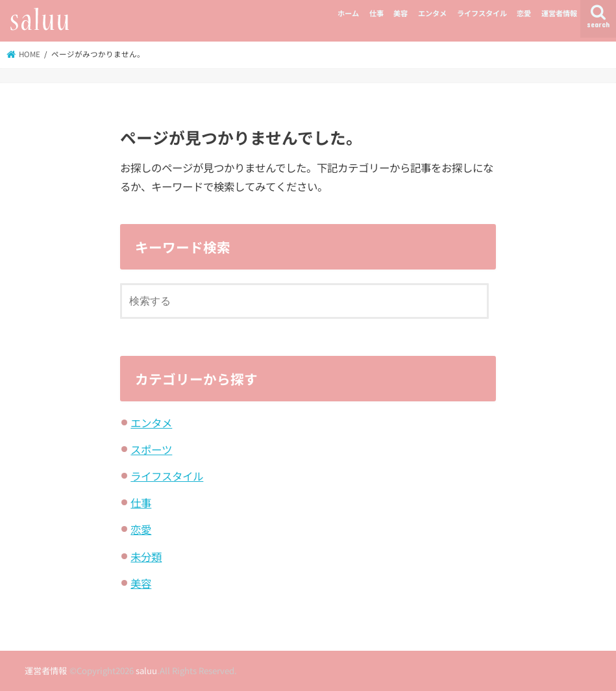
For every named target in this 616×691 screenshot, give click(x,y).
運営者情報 (559, 13)
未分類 (146, 557)
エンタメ (432, 13)
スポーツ (151, 449)
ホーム (348, 13)
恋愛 (524, 13)
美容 (400, 13)
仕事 (376, 13)
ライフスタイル (482, 13)
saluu (146, 671)
